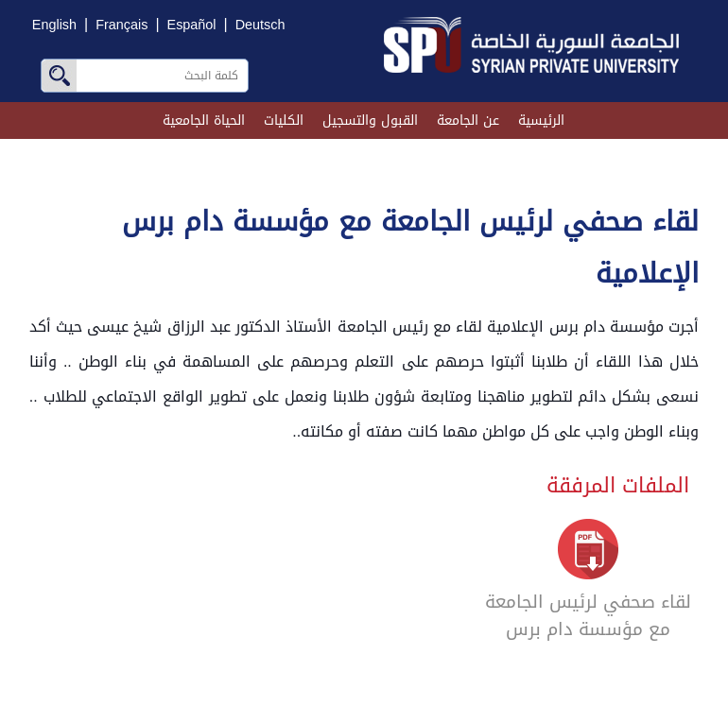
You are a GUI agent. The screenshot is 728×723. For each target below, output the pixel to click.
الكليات (284, 120)
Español (192, 25)
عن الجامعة (468, 120)
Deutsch (260, 25)
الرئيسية (541, 120)
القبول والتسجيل (370, 120)
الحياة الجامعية (204, 120)
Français (121, 25)
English (54, 25)
